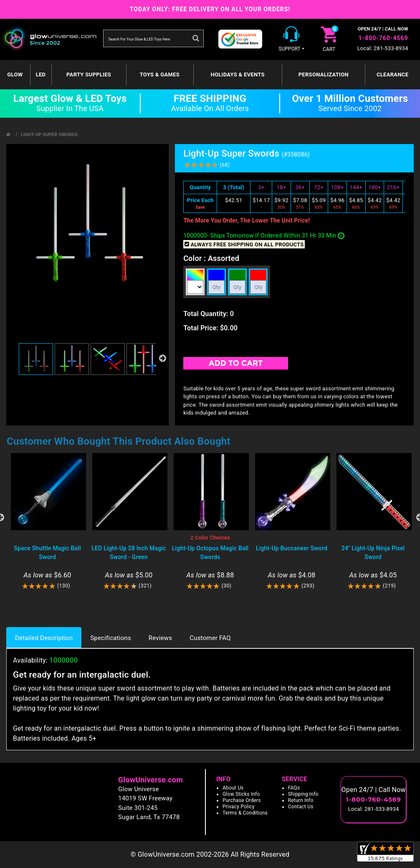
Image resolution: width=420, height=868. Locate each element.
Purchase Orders (242, 800)
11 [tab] (273, 601)
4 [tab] (185, 601)
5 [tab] (197, 601)
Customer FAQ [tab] (210, 638)
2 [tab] (160, 601)
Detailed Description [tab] (44, 638)
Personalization (324, 75)
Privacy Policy (239, 807)
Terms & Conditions (245, 813)
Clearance (392, 75)
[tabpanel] (47, 522)
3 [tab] (172, 601)
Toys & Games (160, 75)
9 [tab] (248, 601)
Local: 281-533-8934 (383, 48)
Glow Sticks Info (241, 794)
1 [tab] (147, 601)
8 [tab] (235, 601)
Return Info (301, 800)
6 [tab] (210, 601)
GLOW (15, 75)
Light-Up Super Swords (49, 135)
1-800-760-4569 (383, 38)
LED (41, 75)
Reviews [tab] (160, 638)
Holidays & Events (237, 75)
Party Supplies (89, 75)
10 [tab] (260, 601)
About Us (233, 788)
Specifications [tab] (111, 638)
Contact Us (301, 807)
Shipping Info (303, 794)
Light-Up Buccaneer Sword (292, 548)
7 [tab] (223, 601)
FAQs (294, 788)
